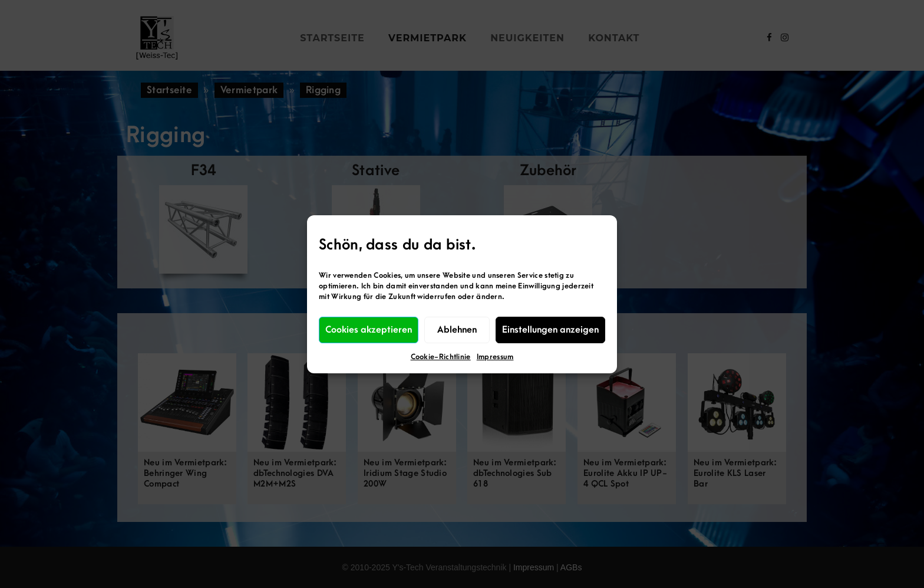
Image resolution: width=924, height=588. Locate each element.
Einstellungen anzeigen (550, 330)
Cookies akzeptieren (369, 330)
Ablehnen (457, 330)
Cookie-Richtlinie (441, 357)
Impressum (495, 357)
